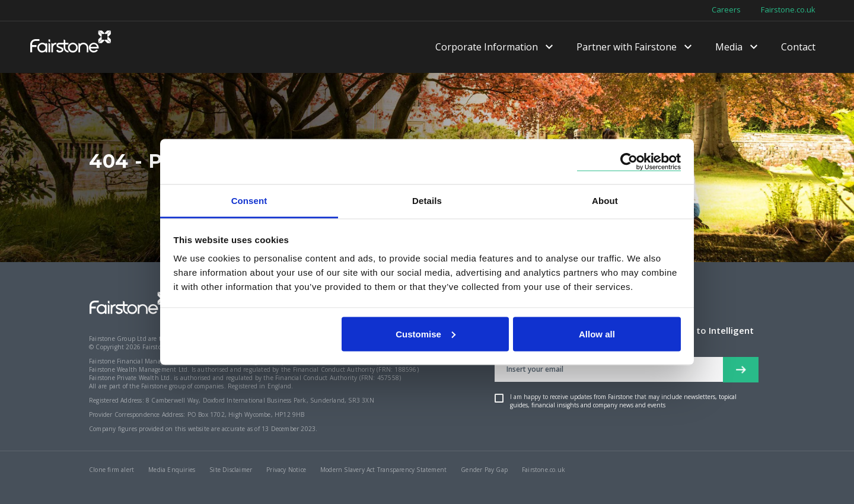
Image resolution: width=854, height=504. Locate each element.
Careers (726, 10)
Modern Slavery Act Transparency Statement (383, 470)
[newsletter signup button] (741, 370)
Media (729, 47)
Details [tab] (427, 201)
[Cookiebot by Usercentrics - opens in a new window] (629, 162)
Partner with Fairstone (627, 47)
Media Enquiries (172, 470)
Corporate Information (487, 47)
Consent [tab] (249, 201)
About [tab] (605, 201)
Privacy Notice (286, 470)
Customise (426, 334)
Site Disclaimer (231, 470)
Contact (798, 47)
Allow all (597, 334)
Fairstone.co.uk (788, 10)
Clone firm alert (111, 470)
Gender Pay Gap (484, 470)
